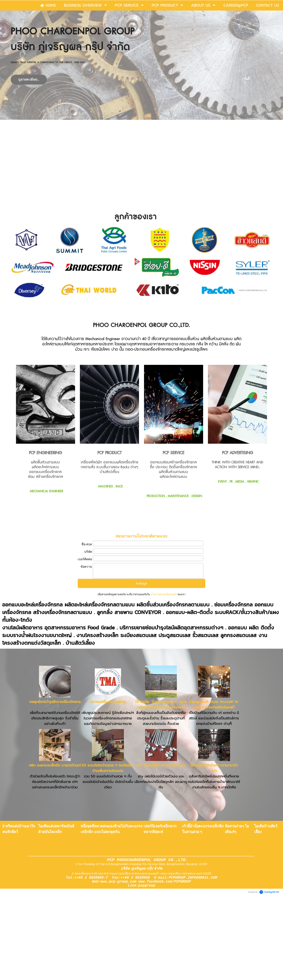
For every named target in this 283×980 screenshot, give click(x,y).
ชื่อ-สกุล (87, 544)
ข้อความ (86, 567)
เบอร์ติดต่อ (85, 559)
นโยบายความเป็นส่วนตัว (164, 594)
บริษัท (88, 552)
